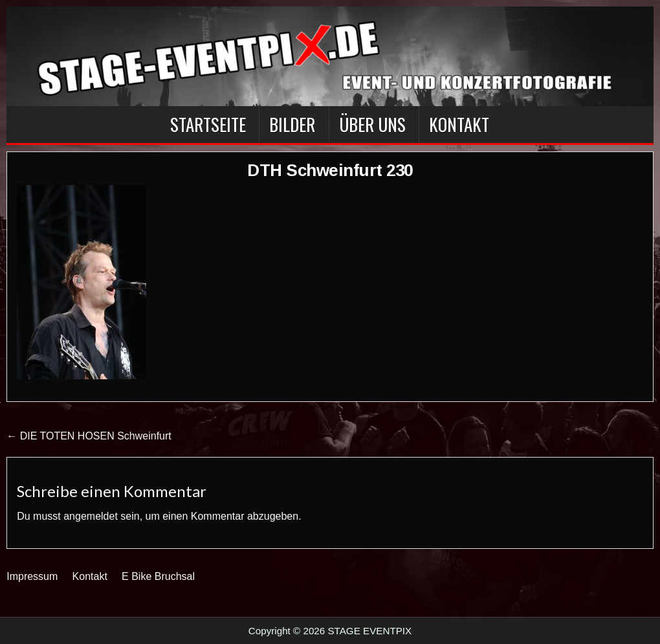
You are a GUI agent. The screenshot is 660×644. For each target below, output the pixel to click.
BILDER (292, 124)
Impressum (32, 576)
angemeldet (91, 516)
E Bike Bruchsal (158, 576)
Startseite (208, 124)
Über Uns (372, 124)
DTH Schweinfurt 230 (330, 170)
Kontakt (459, 124)
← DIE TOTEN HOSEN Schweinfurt (89, 436)
